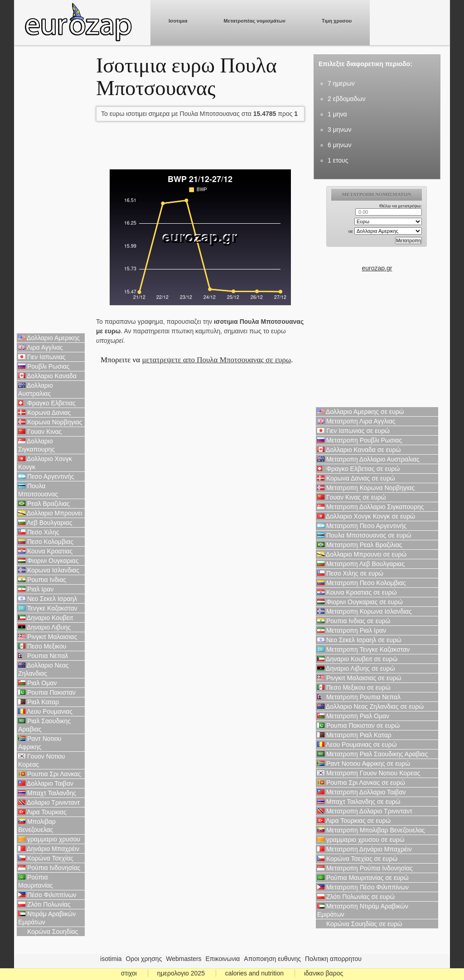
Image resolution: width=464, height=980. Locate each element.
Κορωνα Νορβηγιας (50, 422)
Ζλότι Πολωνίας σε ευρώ (356, 897)
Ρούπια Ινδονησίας (49, 868)
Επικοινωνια (223, 959)
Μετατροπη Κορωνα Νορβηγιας (366, 488)
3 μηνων (339, 130)
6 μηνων (339, 145)
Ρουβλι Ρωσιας (44, 366)
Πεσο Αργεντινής (46, 476)
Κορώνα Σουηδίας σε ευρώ (360, 924)
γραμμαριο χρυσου (49, 839)
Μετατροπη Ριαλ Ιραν (352, 630)
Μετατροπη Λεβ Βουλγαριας (361, 564)
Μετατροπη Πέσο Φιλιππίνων (363, 887)
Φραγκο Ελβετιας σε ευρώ (358, 469)
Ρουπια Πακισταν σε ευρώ (358, 725)
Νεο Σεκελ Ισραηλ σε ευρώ (359, 640)
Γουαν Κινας (40, 432)
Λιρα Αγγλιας (41, 347)
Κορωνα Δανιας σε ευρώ (356, 478)
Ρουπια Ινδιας (42, 580)
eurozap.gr (377, 268)
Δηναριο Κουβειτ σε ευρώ (357, 659)
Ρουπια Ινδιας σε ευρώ (354, 621)
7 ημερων (341, 83)
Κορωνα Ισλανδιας (49, 570)
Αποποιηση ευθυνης (272, 959)
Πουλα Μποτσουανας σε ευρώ (364, 535)
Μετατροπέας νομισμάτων (255, 21)
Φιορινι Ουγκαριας (48, 561)
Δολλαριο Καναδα (47, 376)
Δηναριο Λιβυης (44, 627)
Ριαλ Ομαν (37, 683)
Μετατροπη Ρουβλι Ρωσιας (360, 440)
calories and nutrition (254, 973)
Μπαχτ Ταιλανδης (47, 793)
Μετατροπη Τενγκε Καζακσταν (363, 649)
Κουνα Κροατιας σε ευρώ (357, 592)
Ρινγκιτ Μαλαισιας (48, 637)
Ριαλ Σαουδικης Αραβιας (44, 725)
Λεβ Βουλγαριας (45, 523)
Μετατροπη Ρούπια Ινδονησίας (365, 868)
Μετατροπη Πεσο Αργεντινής (362, 526)
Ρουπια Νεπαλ (43, 656)
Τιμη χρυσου (337, 21)
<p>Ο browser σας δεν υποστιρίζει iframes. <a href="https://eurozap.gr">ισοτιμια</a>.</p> (377, 225)
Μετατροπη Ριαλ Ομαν (353, 716)
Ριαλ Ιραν (36, 589)
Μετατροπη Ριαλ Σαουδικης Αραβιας (372, 754)
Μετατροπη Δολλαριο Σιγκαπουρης (370, 507)
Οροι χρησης (144, 959)
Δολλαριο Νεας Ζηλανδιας (43, 669)
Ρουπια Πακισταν (47, 692)
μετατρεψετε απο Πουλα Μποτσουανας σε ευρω (216, 360)
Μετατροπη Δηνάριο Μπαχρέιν (365, 849)
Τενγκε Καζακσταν (48, 608)
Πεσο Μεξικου (42, 646)
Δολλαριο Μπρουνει (50, 513)
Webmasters (184, 959)
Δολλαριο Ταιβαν (46, 783)
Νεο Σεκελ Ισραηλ (48, 599)
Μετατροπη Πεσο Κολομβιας (362, 583)
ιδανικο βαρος (324, 973)
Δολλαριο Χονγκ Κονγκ (45, 463)
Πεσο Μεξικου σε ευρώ (354, 687)
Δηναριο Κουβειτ (46, 618)
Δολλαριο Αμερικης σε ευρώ (361, 412)
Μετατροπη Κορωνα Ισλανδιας (365, 611)
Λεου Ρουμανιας (45, 711)
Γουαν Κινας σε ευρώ (352, 497)
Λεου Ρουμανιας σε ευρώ (357, 745)
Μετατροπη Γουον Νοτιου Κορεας (369, 773)
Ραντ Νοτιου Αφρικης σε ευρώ (364, 764)
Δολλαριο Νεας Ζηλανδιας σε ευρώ (370, 706)
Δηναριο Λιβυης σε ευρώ (356, 668)
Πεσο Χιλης (39, 532)
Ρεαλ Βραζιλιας (44, 504)
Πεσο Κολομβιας (46, 542)
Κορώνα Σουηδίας (48, 932)
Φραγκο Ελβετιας (47, 403)
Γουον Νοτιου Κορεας (42, 760)
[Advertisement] (51, 190)
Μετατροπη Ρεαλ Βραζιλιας (360, 545)
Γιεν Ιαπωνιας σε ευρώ (353, 431)
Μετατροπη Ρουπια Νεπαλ (359, 697)
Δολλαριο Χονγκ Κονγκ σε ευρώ (366, 516)
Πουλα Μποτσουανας (38, 490)
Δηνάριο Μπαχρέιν (49, 849)
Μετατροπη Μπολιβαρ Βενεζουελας (371, 830)
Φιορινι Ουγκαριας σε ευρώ (360, 602)
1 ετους (338, 160)
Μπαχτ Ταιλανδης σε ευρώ (359, 802)
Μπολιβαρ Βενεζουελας (37, 826)
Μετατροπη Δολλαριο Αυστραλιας (368, 459)
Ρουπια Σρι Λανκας (49, 774)
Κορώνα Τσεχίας (46, 858)
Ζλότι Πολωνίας (44, 904)
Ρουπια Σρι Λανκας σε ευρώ (361, 783)
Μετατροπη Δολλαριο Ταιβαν (361, 792)
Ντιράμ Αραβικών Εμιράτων (47, 918)
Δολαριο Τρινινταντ (49, 802)
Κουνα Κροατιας (45, 551)
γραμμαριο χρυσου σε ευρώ (361, 840)
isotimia (111, 959)
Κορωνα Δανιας (44, 413)
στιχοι (129, 973)
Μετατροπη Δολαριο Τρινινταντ (365, 811)
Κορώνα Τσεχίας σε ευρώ (357, 859)
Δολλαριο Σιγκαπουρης (36, 445)
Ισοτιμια (178, 21)
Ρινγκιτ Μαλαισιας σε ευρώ (359, 678)
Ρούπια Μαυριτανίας (36, 881)
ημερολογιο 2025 (181, 973)
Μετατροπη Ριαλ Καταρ (354, 735)
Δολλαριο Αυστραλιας (36, 389)
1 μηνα (337, 114)
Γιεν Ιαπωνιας (42, 357)
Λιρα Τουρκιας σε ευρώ (354, 821)
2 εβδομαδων (346, 99)
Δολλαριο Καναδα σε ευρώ (359, 450)
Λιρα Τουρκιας (42, 812)
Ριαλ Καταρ (39, 702)
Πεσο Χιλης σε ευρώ (350, 573)
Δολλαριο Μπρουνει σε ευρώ (362, 554)
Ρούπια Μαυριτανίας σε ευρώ (363, 878)
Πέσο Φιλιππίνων (47, 895)
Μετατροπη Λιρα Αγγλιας (356, 421)
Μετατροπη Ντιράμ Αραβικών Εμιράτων (363, 910)
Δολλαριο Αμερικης (49, 338)
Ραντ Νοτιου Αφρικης (40, 743)
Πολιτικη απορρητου (333, 959)
